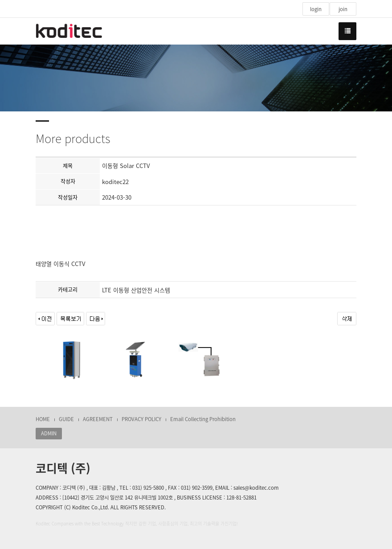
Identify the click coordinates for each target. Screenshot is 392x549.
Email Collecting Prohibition (203, 419)
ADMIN (49, 433)
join (343, 9)
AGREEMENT (98, 419)
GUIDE (66, 419)
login (316, 9)
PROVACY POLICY (141, 419)
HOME (43, 419)
